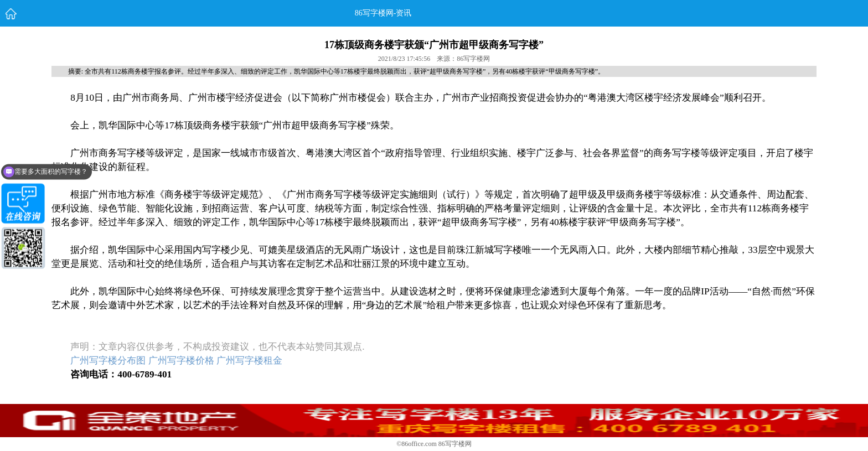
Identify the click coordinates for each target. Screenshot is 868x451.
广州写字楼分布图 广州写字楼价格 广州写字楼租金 (176, 361)
